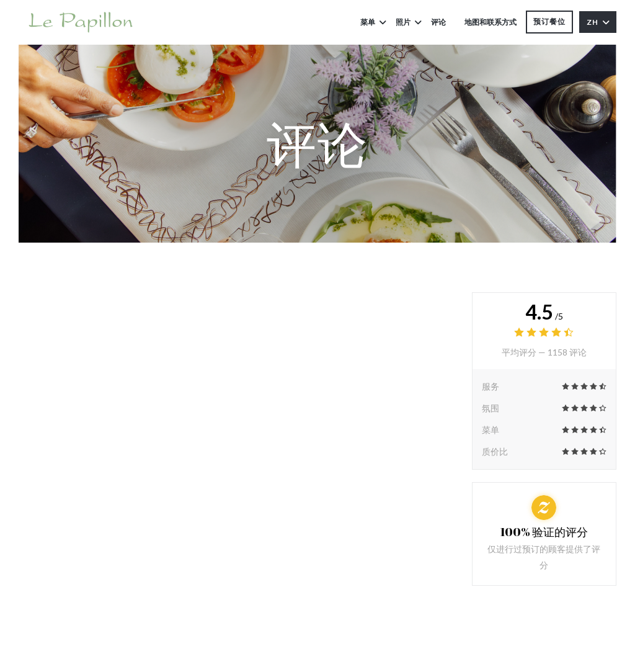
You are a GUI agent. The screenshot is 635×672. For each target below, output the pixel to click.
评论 (438, 22)
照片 (409, 22)
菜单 (373, 22)
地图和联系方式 (491, 22)
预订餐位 (549, 21)
